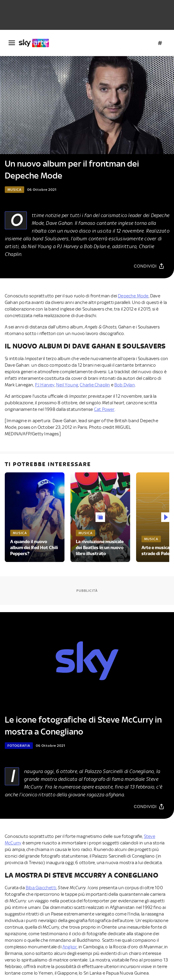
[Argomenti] (160, 43)
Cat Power (104, 409)
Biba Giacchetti (41, 888)
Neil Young (67, 385)
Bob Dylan (125, 385)
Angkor (70, 947)
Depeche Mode (133, 296)
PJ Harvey (45, 385)
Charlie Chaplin (95, 385)
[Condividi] (149, 266)
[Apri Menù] (12, 43)
